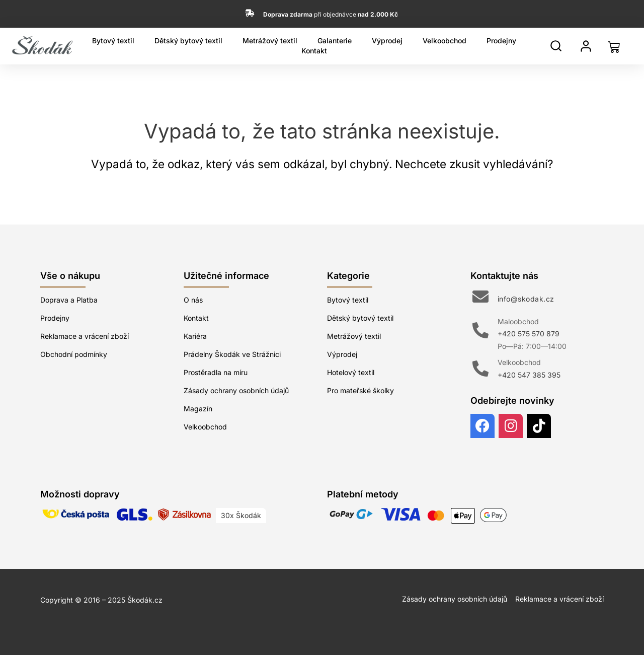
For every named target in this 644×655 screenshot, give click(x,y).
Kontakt (314, 51)
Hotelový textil (351, 372)
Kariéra (195, 336)
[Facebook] (482, 426)
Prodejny (501, 41)
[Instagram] (511, 426)
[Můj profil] (586, 46)
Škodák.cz (145, 600)
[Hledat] (556, 46)
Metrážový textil (270, 41)
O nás (193, 300)
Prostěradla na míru (216, 372)
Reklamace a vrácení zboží (85, 336)
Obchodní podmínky (74, 354)
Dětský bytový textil (188, 41)
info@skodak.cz (526, 299)
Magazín (198, 409)
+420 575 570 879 (529, 334)
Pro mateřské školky (360, 390)
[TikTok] (539, 426)
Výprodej (387, 41)
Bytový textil (113, 41)
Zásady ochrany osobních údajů (236, 390)
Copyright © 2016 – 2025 (84, 600)
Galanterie (335, 41)
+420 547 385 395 (529, 375)
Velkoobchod (445, 41)
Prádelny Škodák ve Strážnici (232, 354)
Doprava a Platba (69, 300)
